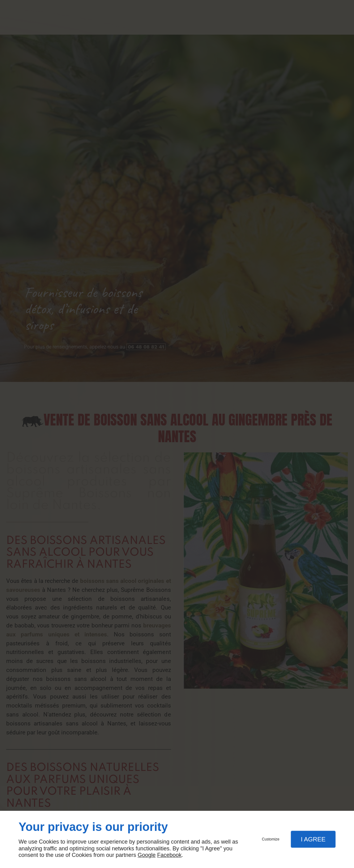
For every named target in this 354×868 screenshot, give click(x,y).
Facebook (169, 855)
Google (147, 855)
